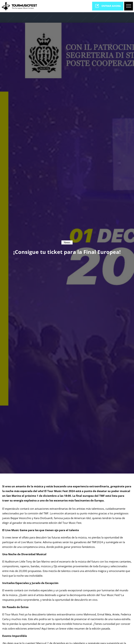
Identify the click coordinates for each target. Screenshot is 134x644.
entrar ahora (108, 6)
